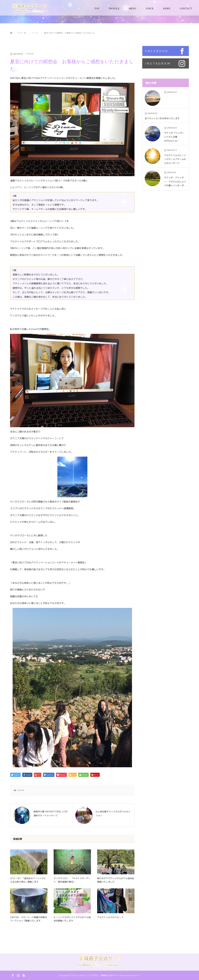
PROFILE (114, 9)
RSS (23, 975)
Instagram (18, 975)
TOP (97, 9)
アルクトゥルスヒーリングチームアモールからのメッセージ (175, 159)
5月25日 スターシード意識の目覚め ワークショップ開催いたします (29, 919)
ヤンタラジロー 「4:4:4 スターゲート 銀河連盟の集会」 (72, 880)
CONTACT (186, 9)
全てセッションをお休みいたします (162, 118)
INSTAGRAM (158, 64)
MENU (133, 9)
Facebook (12, 975)
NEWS (167, 9)
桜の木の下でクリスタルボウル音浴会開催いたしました (116, 880)
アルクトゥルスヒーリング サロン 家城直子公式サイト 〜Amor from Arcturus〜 (105, 975)
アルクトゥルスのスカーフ (110, 917)
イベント (30, 54)
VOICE (150, 9)
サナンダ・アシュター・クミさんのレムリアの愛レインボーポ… (175, 181)
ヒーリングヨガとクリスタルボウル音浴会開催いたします (72, 919)
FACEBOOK (157, 51)
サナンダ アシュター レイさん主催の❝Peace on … (174, 137)
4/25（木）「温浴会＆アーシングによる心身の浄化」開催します (28, 880)
